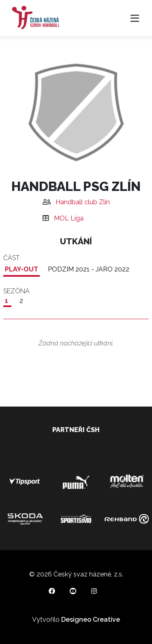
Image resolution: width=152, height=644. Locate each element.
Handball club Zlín (83, 202)
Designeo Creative (91, 620)
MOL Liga (69, 218)
